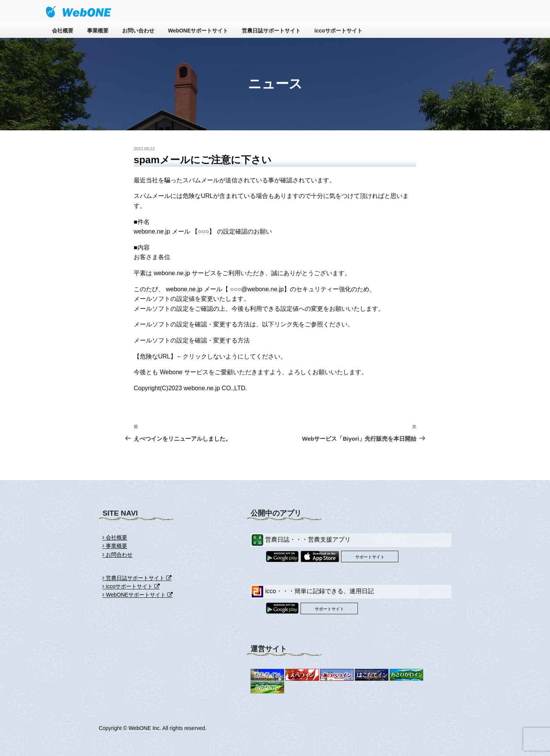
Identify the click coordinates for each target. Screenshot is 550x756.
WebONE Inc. (145, 728)
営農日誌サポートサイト (271, 31)
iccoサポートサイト (338, 31)
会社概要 (63, 31)
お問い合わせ (138, 31)
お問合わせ (117, 555)
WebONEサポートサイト (198, 31)
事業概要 (98, 31)
